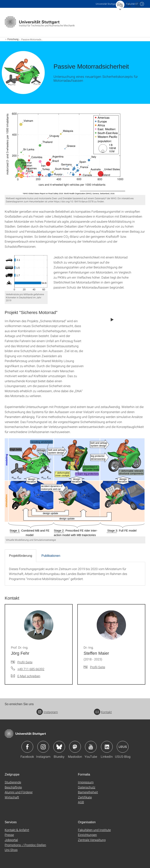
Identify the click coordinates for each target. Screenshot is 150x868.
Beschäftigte (13, 787)
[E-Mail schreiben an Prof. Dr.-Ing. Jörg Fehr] (26, 676)
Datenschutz (87, 787)
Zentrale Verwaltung (92, 840)
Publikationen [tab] (51, 556)
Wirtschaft (12, 797)
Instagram (47, 712)
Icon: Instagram (43, 747)
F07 (132, 4)
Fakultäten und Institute (94, 830)
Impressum (86, 782)
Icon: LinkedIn (107, 747)
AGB (81, 802)
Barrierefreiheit (88, 792)
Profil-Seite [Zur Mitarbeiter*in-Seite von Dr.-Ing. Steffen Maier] (98, 667)
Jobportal (11, 840)
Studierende (13, 782)
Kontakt (103, 712)
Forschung (13, 39)
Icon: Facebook (27, 747)
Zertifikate (85, 797)
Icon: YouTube (91, 747)
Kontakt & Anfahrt (17, 830)
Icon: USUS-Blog (123, 747)
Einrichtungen (87, 835)
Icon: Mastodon (75, 747)
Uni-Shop (11, 850)
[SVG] (75, 152)
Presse (9, 835)
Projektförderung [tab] (21, 556)
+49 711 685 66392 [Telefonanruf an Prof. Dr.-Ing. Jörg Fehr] (31, 669)
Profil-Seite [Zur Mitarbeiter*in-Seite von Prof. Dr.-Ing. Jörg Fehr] (25, 662)
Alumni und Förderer (19, 792)
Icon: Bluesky (59, 747)
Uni (106, 4)
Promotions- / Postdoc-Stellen (25, 845)
